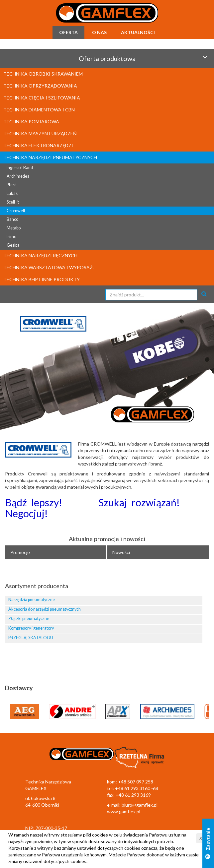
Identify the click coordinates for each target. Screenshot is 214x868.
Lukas (12, 193)
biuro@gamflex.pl (140, 805)
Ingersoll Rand (20, 168)
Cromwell (16, 211)
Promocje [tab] (20, 552)
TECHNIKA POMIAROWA (31, 122)
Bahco (12, 219)
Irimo (11, 237)
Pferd (12, 185)
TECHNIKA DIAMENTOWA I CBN (39, 110)
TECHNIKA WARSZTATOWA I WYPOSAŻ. (49, 267)
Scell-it (13, 202)
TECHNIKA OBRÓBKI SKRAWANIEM (43, 74)
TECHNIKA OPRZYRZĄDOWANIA (40, 86)
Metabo (14, 228)
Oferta (68, 32)
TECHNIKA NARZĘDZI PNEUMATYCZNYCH (50, 157)
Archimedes (18, 176)
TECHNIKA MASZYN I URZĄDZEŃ (40, 133)
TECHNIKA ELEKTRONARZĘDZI (38, 145)
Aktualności (138, 32)
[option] (107, 369)
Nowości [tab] (121, 552)
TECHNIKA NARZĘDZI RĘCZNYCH (40, 255)
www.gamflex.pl (124, 811)
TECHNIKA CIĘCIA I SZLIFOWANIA (42, 98)
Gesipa (13, 245)
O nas (99, 32)
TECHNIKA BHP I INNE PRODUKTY (42, 279)
